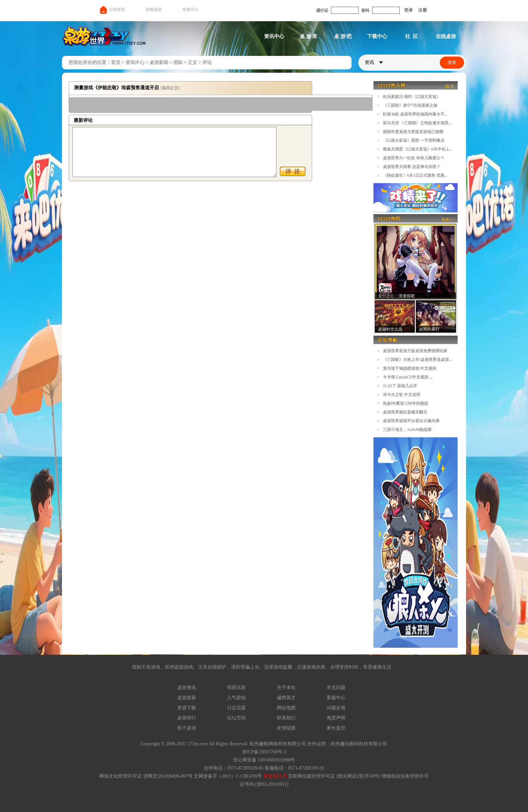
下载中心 (377, 36)
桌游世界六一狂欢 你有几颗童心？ (414, 158)
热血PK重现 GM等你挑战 (405, 403)
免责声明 (336, 718)
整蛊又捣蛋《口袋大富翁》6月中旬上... (418, 149)
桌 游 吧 (343, 36)
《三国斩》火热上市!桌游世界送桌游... (417, 360)
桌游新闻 (159, 62)
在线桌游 (154, 9)
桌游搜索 (187, 698)
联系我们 (286, 718)
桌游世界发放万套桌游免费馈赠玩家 (415, 351)
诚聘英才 (286, 698)
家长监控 (336, 728)
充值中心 (190, 9)
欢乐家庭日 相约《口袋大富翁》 (412, 97)
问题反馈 (336, 708)
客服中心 (336, 698)
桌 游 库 (309, 36)
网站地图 (286, 708)
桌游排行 (187, 718)
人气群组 (236, 698)
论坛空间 (236, 718)
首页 (116, 62)
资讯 (374, 62)
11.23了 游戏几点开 (400, 386)
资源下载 (187, 708)
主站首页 (112, 9)
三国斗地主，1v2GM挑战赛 (407, 430)
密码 (365, 10)
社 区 (411, 36)
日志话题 (236, 708)
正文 (193, 62)
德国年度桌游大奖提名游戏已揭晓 (413, 132)
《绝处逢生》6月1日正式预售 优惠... (415, 175)
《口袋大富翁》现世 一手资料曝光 (414, 140)
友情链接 (286, 728)
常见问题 (336, 688)
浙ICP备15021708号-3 (264, 752)
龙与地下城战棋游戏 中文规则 (410, 368)
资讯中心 (274, 36)
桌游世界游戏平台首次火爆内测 (411, 421)
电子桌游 (187, 728)
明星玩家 (236, 688)
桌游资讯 (187, 688)
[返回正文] (170, 88)
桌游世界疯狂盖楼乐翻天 (405, 412)
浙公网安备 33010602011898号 (264, 760)
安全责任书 (275, 776)
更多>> (448, 219)
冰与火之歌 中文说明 (402, 395)
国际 (178, 62)
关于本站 (286, 688)
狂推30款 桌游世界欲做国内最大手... (415, 114)
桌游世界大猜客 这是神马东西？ (412, 167)
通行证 (322, 10)
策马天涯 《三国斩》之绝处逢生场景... (417, 123)
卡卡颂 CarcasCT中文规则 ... (408, 377)
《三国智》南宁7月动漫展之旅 (410, 105)
